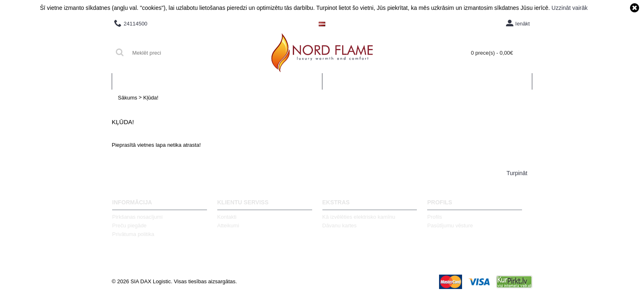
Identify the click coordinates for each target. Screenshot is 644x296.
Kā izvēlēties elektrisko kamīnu (359, 217)
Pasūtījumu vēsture (450, 225)
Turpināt (517, 173)
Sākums (128, 98)
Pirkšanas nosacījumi (137, 217)
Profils (435, 217)
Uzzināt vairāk (570, 8)
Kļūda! (151, 98)
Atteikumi (228, 225)
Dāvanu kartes (340, 225)
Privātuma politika (133, 234)
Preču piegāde (129, 225)
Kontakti (227, 217)
